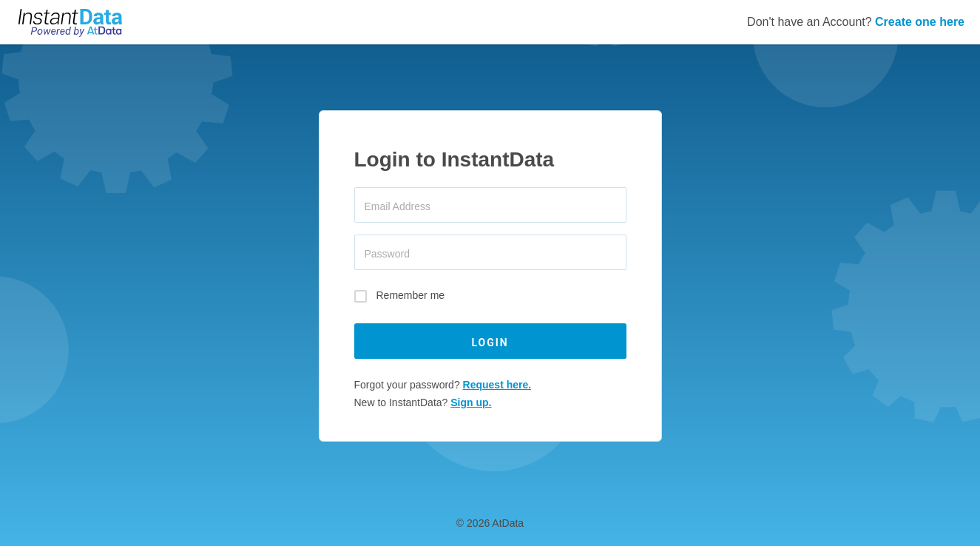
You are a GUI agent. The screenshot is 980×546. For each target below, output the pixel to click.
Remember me (411, 296)
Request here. (497, 385)
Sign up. (471, 402)
